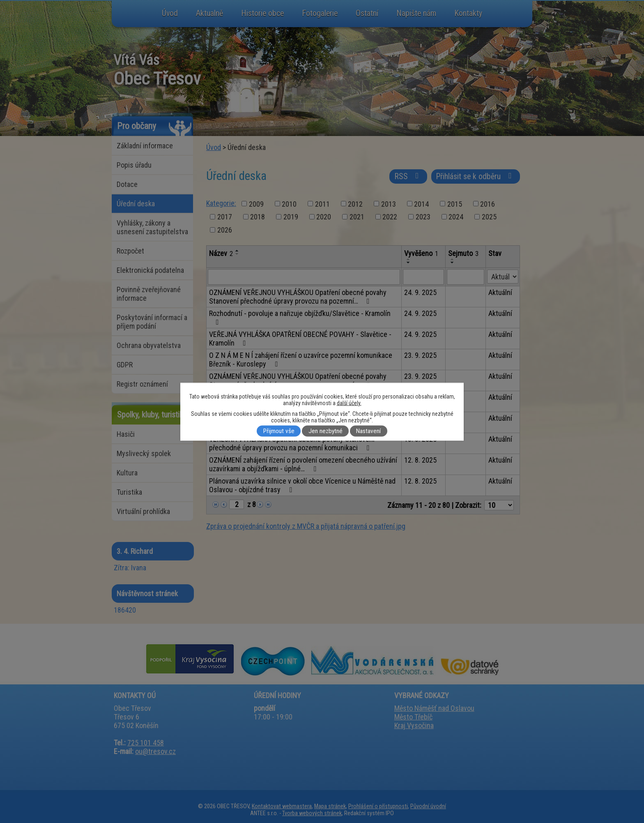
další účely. (349, 403)
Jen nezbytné (325, 431)
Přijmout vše (279, 431)
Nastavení (368, 431)
